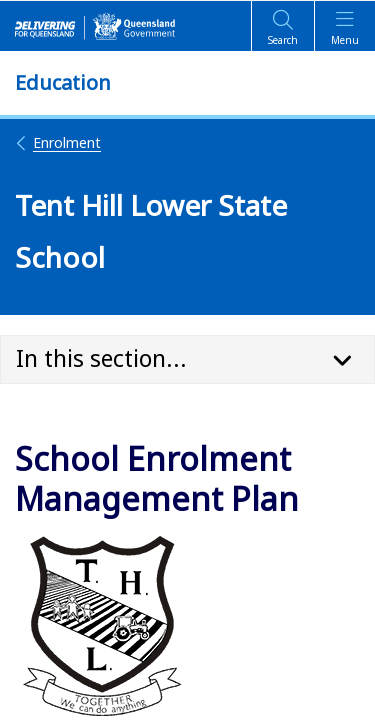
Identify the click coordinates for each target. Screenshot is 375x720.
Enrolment (58, 142)
